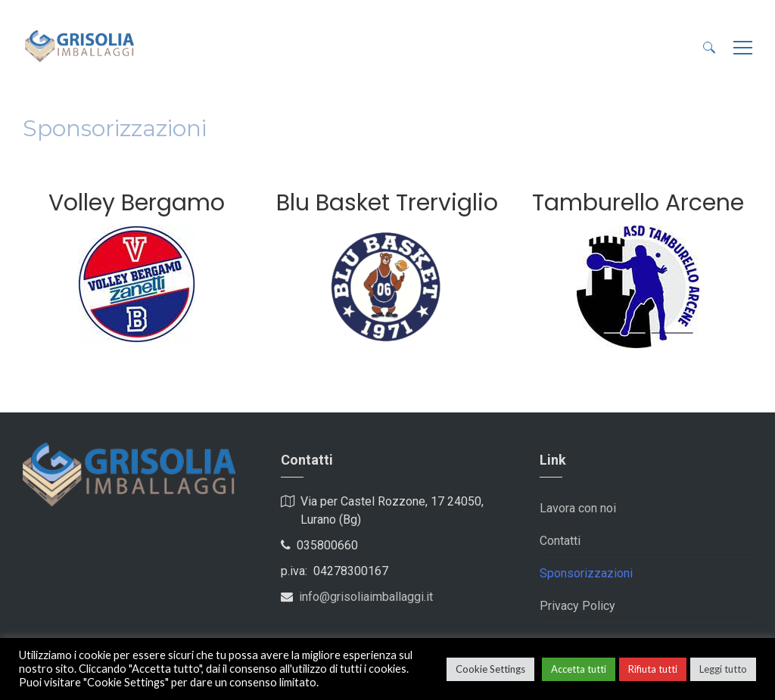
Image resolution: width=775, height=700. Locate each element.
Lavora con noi (578, 508)
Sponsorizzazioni (586, 573)
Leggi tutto (723, 669)
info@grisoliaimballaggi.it (366, 597)
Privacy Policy (577, 606)
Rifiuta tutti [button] (653, 669)
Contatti (560, 541)
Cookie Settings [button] (490, 669)
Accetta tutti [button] (579, 669)
